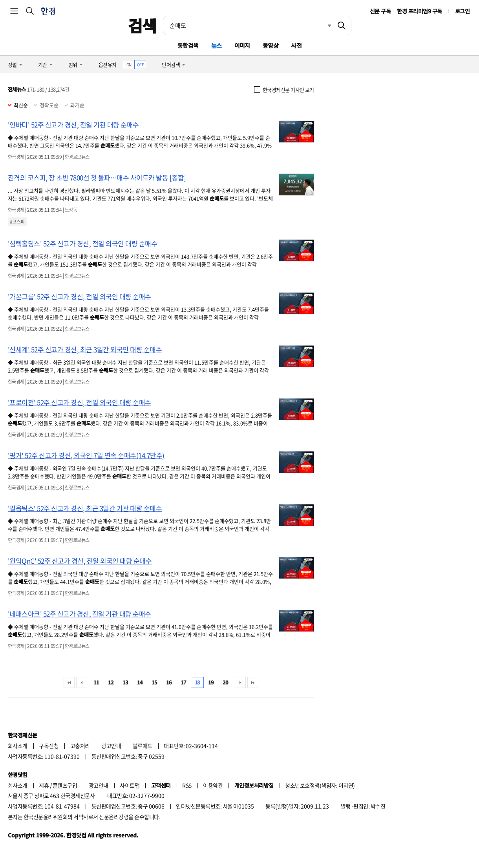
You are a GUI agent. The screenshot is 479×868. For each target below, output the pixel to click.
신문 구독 (380, 11)
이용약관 (213, 785)
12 (111, 682)
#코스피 (17, 222)
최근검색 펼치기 (324, 25)
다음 (240, 682)
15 (154, 682)
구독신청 (49, 746)
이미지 (242, 45)
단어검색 (171, 65)
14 (140, 682)
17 (184, 682)
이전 (82, 682)
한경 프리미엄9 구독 (419, 11)
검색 (142, 25)
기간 (43, 65)
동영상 (271, 45)
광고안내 (111, 746)
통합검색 (188, 45)
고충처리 (80, 746)
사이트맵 (130, 785)
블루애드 (143, 746)
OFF (140, 65)
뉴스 (217, 45)
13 (125, 682)
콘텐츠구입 (65, 785)
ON (129, 65)
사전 (296, 45)
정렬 (12, 65)
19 (211, 682)
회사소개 (18, 746)
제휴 (44, 785)
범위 (73, 65)
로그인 (462, 11)
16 (169, 682)
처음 (69, 682)
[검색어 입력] (248, 25)
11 (96, 682)
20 (226, 682)
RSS (187, 785)
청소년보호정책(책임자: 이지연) (320, 785)
